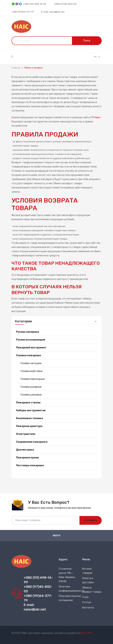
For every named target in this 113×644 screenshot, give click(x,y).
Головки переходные (33, 379)
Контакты (88, 608)
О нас (85, 597)
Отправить (91, 520)
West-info (86, 633)
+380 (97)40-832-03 (65, 4)
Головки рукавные (31, 387)
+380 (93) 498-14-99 (29, 4)
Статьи (87, 602)
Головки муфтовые (32, 371)
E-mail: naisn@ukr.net (53, 12)
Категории (23, 321)
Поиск (87, 41)
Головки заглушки (31, 363)
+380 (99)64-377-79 (23, 12)
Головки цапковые (31, 395)
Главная (16, 68)
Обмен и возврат (34, 68)
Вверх (57, 535)
